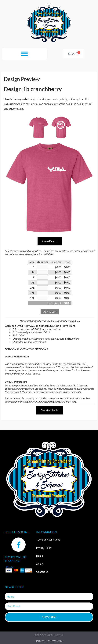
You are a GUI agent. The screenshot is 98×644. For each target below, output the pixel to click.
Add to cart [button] (50, 311)
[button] (24, 54)
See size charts (50, 410)
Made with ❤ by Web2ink (49, 641)
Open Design (50, 241)
